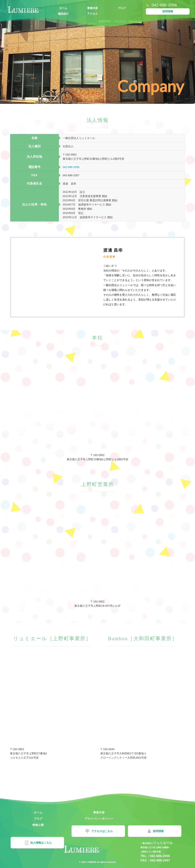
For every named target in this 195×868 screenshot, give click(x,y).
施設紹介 (63, 14)
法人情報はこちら (151, 831)
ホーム (63, 8)
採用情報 (168, 11)
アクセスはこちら (38, 831)
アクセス (92, 14)
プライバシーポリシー (36, 819)
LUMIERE (91, 862)
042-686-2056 (71, 167)
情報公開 (92, 819)
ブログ (122, 8)
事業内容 (92, 8)
